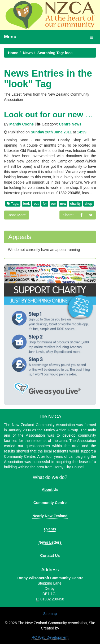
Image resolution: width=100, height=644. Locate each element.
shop (88, 204)
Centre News (70, 124)
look (26, 204)
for (45, 204)
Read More (17, 215)
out (36, 204)
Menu (10, 37)
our (53, 204)
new (63, 204)
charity (75, 204)
